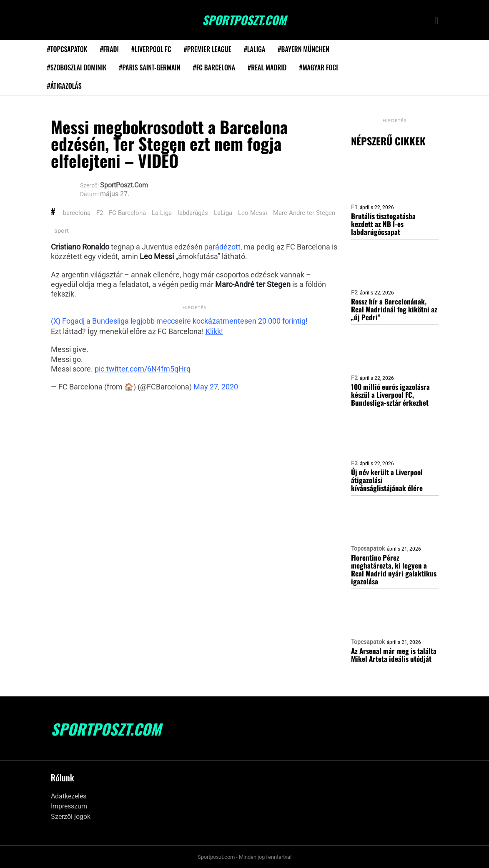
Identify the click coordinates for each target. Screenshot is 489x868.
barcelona (77, 213)
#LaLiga (255, 49)
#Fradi (109, 49)
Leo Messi (253, 213)
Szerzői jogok (71, 817)
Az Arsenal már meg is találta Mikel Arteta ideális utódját (394, 655)
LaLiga (223, 213)
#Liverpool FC (151, 49)
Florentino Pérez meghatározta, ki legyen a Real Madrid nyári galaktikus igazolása (394, 569)
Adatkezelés (69, 796)
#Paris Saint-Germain (149, 67)
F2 (100, 213)
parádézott (222, 247)
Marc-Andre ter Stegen (304, 213)
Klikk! (214, 331)
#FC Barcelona (214, 67)
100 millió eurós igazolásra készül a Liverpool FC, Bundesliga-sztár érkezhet (390, 395)
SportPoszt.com (244, 20)
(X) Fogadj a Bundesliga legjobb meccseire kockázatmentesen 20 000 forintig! (179, 321)
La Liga (162, 213)
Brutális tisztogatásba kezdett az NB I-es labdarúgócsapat (383, 224)
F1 (354, 207)
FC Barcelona (127, 213)
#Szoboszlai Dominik (77, 67)
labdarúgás (193, 213)
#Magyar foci (319, 67)
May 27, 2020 (216, 387)
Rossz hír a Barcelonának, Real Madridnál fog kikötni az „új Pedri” (394, 309)
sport (61, 231)
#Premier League (208, 49)
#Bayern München (303, 49)
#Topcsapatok (67, 49)
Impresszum (69, 806)
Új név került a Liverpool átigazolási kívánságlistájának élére (387, 480)
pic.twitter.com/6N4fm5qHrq (143, 369)
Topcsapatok (368, 549)
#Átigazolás (64, 86)
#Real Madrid (267, 67)
